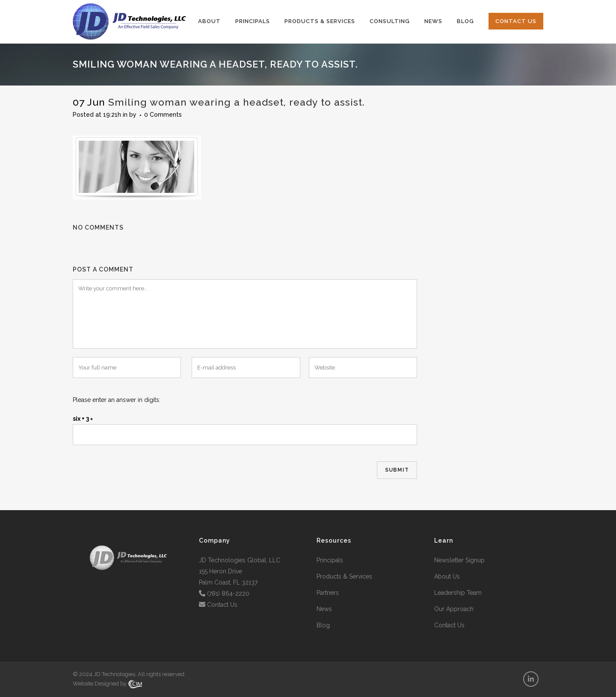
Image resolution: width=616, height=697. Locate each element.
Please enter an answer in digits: (117, 400)
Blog (323, 625)
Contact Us (222, 605)
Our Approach (454, 609)
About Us (447, 576)
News (324, 609)
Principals (330, 560)
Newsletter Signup (459, 560)
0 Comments (163, 115)
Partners (328, 593)
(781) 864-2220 (228, 594)
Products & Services (344, 576)
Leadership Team (458, 593)
